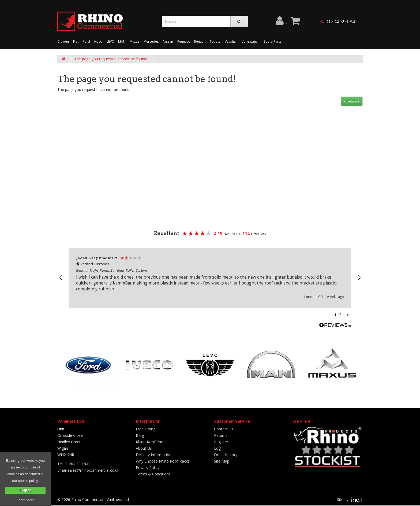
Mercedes (151, 41)
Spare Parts (273, 41)
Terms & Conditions (153, 474)
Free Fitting (146, 429)
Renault (200, 41)
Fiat (76, 41)
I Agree (25, 490)
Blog (140, 435)
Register (221, 442)
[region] (210, 278)
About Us (144, 448)
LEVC (110, 41)
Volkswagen (251, 41)
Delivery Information (154, 455)
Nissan (168, 41)
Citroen (63, 41)
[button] (61, 278)
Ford (86, 41)
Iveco (98, 41)
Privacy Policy (148, 468)
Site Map (222, 461)
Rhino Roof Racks (151, 442)
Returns (221, 435)
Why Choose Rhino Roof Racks (163, 461)
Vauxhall (231, 41)
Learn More (25, 500)
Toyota (215, 41)
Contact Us (224, 429)
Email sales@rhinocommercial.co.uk (88, 470)
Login (219, 448)
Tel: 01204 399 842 (74, 464)
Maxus (134, 41)
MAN (122, 41)
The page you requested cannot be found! (111, 59)
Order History (226, 455)
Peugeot (184, 41)
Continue (352, 101)
